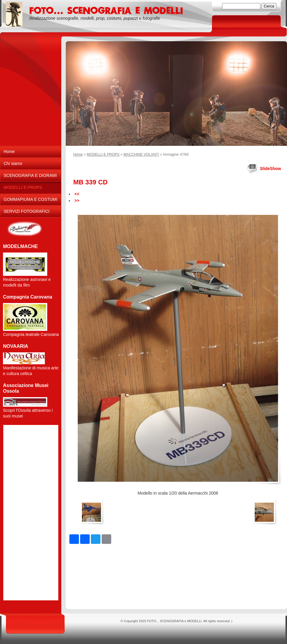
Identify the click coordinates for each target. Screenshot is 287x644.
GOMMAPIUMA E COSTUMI (30, 199)
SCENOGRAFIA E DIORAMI (30, 175)
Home (78, 155)
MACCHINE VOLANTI (141, 155)
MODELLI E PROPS (103, 155)
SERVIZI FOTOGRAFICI (27, 211)
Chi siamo (13, 163)
